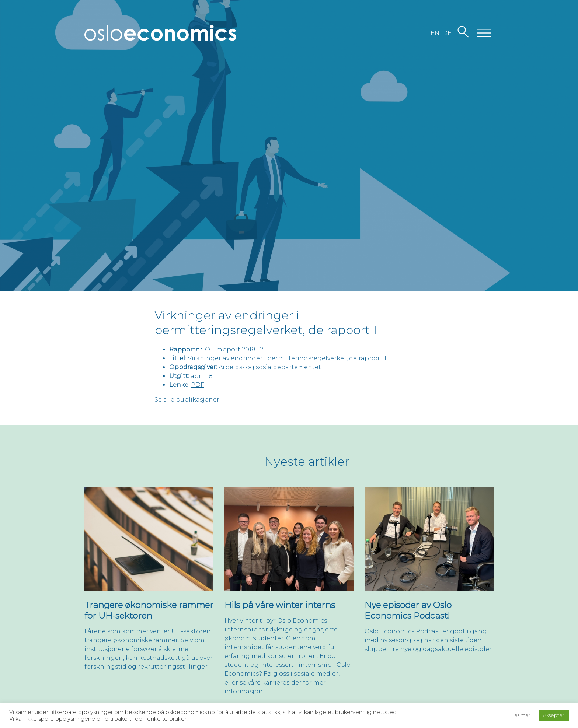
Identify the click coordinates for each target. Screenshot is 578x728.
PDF (198, 385)
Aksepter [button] (554, 715)
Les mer (521, 715)
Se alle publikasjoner (187, 400)
